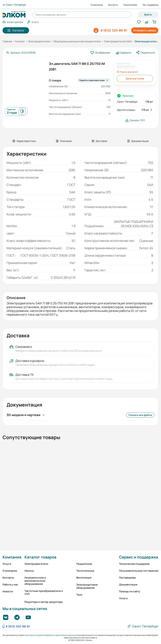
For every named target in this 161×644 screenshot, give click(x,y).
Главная (7, 41)
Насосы (29, 571)
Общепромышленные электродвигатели (77, 41)
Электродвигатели (39, 41)
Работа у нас (10, 584)
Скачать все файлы (140, 415)
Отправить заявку (145, 30)
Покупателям (130, 5)
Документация (128, 584)
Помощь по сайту (130, 591)
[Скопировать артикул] (21, 53)
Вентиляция (84, 578)
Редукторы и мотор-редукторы (44, 602)
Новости (8, 591)
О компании (97, 5)
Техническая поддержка (134, 564)
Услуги (7, 564)
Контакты (113, 5)
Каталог (20, 41)
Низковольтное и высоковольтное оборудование (35, 581)
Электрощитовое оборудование (87, 586)
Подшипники (84, 564)
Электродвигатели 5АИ (118, 41)
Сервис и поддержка (139, 557)
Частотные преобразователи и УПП (44, 592)
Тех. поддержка (150, 5)
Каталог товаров (40, 557)
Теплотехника (85, 571)
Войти (148, 15)
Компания (12, 557)
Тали (79, 595)
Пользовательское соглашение (139, 571)
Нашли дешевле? (127, 72)
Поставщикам (127, 578)
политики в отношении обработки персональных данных (50, 635)
